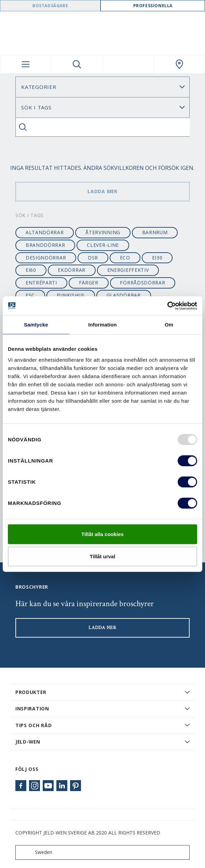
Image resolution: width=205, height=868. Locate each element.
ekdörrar (72, 270)
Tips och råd (33, 725)
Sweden (35, 852)
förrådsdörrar (142, 283)
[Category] (102, 87)
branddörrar (45, 245)
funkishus (71, 295)
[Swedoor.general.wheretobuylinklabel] (179, 64)
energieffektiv (128, 270)
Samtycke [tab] (36, 325)
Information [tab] (102, 325)
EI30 (157, 258)
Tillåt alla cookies (102, 534)
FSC (30, 295)
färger (89, 283)
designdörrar (46, 258)
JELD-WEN (28, 742)
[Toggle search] (77, 64)
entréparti (41, 283)
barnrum (155, 232)
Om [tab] (169, 325)
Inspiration (32, 709)
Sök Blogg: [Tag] (102, 108)
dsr (93, 258)
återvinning (103, 232)
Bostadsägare (50, 6)
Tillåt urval (103, 556)
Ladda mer (102, 191)
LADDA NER (102, 628)
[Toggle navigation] (26, 64)
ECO (125, 258)
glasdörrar (124, 295)
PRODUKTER (31, 692)
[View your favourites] (128, 64)
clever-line (103, 245)
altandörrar (45, 232)
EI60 (31, 270)
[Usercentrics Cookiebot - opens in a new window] (167, 306)
